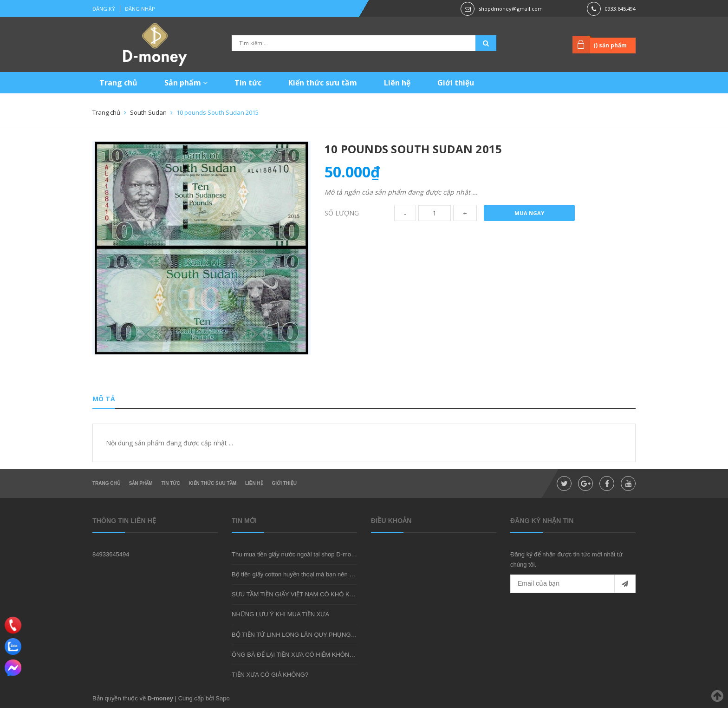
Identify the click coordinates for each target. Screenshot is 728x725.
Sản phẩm (186, 83)
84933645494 (111, 572)
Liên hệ (397, 83)
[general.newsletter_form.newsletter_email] (573, 601)
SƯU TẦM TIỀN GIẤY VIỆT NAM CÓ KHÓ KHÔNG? (301, 612)
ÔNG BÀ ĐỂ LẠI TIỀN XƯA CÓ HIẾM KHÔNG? (295, 672)
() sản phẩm (610, 45)
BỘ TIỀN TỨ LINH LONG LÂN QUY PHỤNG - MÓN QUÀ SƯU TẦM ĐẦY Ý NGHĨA (343, 652)
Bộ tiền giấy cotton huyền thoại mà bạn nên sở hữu (300, 592)
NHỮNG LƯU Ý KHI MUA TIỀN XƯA (280, 632)
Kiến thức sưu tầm (323, 83)
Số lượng (342, 213)
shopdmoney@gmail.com (511, 9)
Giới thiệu (456, 83)
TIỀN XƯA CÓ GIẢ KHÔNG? (270, 692)
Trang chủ (118, 83)
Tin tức (248, 83)
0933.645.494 (620, 9)
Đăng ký (104, 9)
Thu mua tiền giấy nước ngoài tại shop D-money (296, 572)
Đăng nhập (140, 9)
